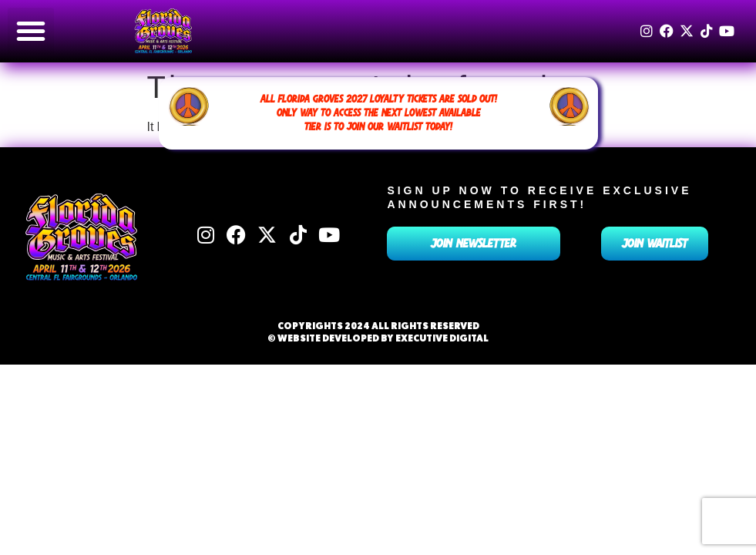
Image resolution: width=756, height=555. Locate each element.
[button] (31, 31)
